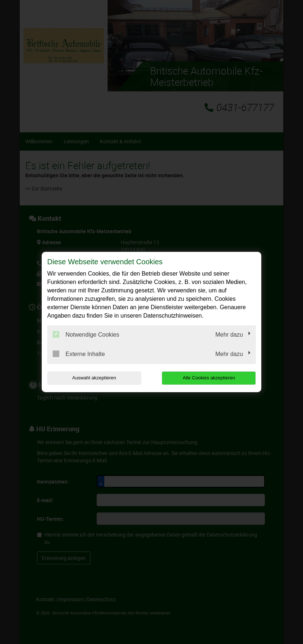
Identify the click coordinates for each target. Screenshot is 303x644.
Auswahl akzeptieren (94, 378)
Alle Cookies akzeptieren (209, 378)
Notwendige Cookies (86, 334)
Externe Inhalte (79, 354)
